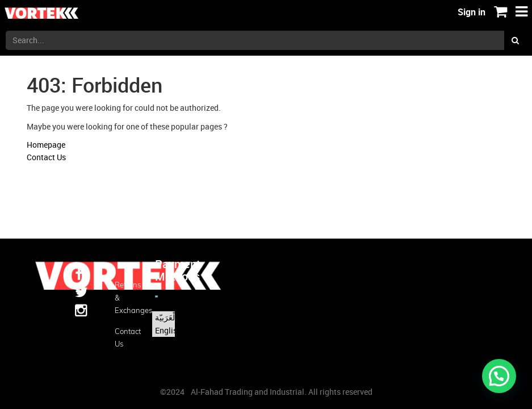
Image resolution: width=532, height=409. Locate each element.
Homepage (46, 145)
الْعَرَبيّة (166, 317)
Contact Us (46, 157)
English (168, 330)
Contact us (126, 337)
